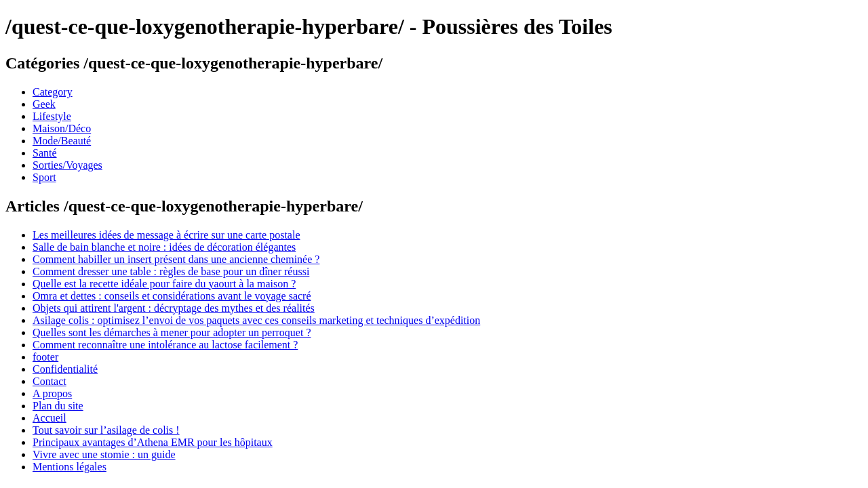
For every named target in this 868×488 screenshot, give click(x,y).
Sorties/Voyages (67, 165)
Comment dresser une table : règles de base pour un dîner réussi (171, 271)
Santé (45, 153)
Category (53, 92)
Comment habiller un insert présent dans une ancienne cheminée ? (176, 259)
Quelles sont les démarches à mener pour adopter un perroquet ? (172, 332)
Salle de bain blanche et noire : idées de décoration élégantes (164, 247)
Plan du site (58, 406)
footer (45, 357)
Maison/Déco (62, 128)
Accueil (50, 418)
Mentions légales (70, 467)
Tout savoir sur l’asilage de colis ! (106, 430)
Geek (44, 104)
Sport (44, 177)
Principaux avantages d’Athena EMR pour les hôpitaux (153, 442)
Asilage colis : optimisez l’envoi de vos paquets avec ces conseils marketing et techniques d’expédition (256, 320)
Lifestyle (52, 116)
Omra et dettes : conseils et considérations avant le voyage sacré (172, 296)
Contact (50, 381)
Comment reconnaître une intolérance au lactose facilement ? (165, 345)
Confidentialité (65, 369)
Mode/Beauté (62, 141)
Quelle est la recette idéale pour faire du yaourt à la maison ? (164, 284)
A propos (52, 393)
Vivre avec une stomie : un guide (104, 454)
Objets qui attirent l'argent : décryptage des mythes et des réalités (174, 308)
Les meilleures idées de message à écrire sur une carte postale (166, 235)
